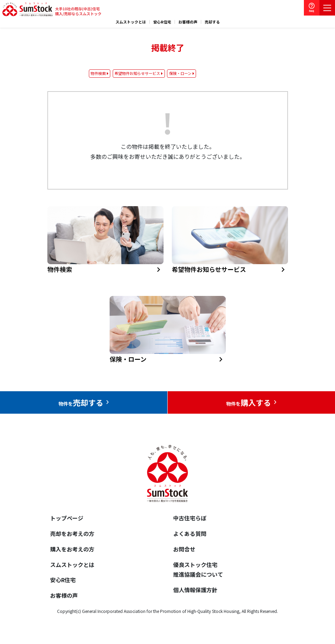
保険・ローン (180, 73)
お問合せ (184, 549)
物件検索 (98, 73)
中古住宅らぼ (190, 518)
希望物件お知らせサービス (137, 73)
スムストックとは (131, 22)
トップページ (67, 518)
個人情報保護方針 (195, 590)
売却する (212, 22)
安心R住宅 (162, 22)
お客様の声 (188, 22)
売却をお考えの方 (72, 534)
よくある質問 (190, 534)
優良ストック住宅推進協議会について (198, 570)
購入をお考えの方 (72, 549)
